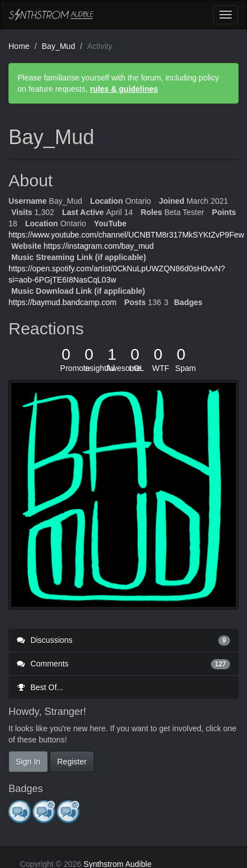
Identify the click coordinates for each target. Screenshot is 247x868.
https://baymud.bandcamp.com (62, 302)
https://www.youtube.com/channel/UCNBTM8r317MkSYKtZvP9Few (126, 235)
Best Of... (40, 687)
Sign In (28, 762)
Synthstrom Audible (51, 15)
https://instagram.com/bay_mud (98, 246)
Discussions (123, 640)
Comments (123, 664)
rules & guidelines (124, 89)
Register (72, 762)
